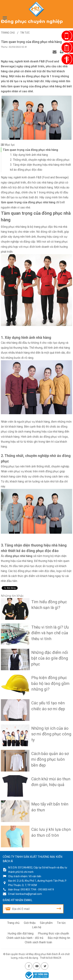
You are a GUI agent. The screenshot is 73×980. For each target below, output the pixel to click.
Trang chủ (13, 922)
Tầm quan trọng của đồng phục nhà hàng (30, 150)
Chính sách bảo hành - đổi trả (25, 937)
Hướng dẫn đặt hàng (21, 933)
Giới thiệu (30, 922)
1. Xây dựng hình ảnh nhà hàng (29, 155)
